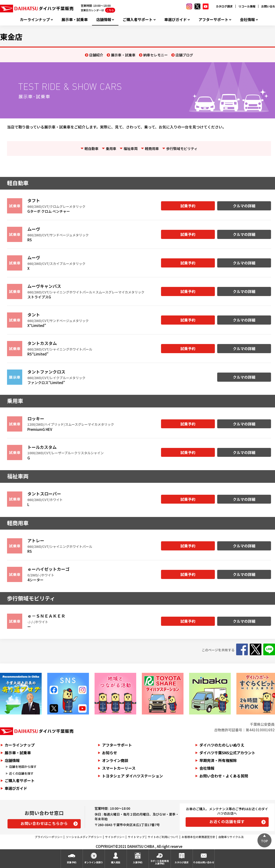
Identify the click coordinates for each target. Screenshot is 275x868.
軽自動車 (92, 148)
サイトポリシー (115, 837)
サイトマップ (136, 837)
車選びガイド (176, 20)
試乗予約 (188, 206)
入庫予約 (138, 862)
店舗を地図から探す (23, 767)
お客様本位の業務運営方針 (198, 837)
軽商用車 (152, 148)
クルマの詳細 (244, 206)
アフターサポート (213, 20)
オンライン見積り (94, 862)
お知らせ (110, 753)
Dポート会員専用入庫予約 (160, 862)
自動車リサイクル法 (231, 837)
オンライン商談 (115, 760)
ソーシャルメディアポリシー (84, 837)
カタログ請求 (224, 6)
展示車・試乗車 (75, 20)
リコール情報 (247, 6)
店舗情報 (104, 20)
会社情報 (247, 20)
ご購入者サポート (138, 20)
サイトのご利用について (163, 837)
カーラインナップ (35, 20)
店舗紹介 (96, 55)
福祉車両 (131, 148)
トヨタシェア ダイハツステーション (132, 776)
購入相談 (116, 862)
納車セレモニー (156, 55)
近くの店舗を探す (21, 773)
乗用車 (111, 148)
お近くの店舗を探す (227, 821)
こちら (110, 10)
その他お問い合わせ (204, 862)
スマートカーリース (119, 768)
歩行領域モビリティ (182, 148)
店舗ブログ (184, 55)
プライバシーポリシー (49, 837)
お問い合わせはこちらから (44, 823)
